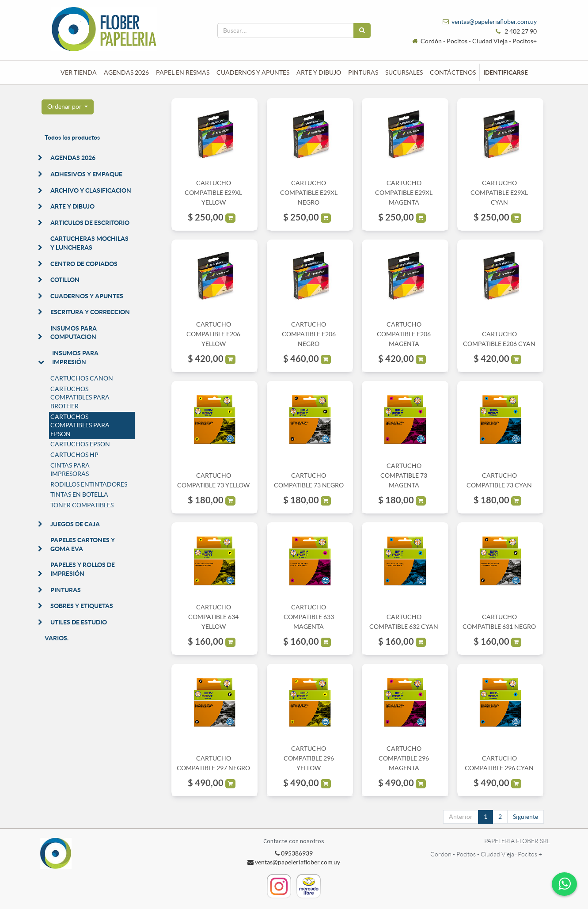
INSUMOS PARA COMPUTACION (74, 333)
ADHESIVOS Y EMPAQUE (86, 174)
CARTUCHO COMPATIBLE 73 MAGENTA (404, 476)
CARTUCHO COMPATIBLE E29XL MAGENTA (404, 193)
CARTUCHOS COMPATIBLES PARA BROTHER (80, 397)
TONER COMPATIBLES (82, 505)
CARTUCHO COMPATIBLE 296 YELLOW (309, 759)
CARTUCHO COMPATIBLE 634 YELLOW (213, 617)
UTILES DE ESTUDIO (79, 622)
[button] (68, 107)
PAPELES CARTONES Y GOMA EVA (83, 544)
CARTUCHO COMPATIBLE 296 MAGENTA (404, 759)
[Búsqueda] (362, 30)
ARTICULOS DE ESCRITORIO (90, 223)
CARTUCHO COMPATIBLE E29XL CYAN (499, 193)
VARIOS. (57, 638)
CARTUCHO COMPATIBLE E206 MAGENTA (404, 334)
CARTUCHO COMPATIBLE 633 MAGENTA (309, 617)
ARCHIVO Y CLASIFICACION (91, 190)
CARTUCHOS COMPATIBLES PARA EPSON (80, 425)
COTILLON (65, 280)
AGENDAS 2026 (73, 158)
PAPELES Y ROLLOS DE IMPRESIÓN (83, 569)
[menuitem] (79, 72)
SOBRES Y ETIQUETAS (82, 606)
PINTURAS (66, 590)
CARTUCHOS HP (74, 455)
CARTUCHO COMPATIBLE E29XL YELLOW (213, 193)
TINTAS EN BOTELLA (79, 494)
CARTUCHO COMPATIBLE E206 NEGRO (309, 334)
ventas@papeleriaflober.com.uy (494, 22)
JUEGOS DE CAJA (75, 524)
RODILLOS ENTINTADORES (89, 484)
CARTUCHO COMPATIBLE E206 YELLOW (213, 334)
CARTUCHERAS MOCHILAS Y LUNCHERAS (89, 243)
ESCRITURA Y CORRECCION (90, 312)
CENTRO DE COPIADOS (84, 264)
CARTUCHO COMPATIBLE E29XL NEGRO (309, 193)
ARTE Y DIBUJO (72, 206)
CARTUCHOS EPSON (80, 444)
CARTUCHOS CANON (82, 378)
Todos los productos (72, 137)
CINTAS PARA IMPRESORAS (70, 470)
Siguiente (525, 817)
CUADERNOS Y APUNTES (87, 296)
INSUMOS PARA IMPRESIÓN (75, 358)
